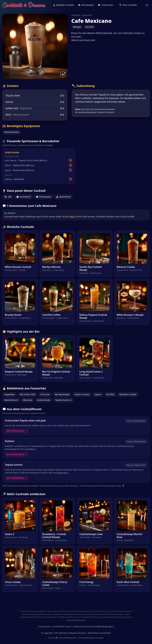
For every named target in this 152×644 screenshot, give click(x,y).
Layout (98, 394)
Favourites (87, 15)
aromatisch (24, 197)
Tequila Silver (13, 95)
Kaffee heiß (12, 108)
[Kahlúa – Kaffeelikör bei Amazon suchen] (70, 179)
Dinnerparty (43, 197)
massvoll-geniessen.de (76, 620)
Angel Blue (10, 394)
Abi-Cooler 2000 (28, 394)
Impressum (45, 626)
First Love (45, 394)
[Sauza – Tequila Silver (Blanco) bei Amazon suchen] (70, 170)
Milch (8, 115)
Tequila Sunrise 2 (63, 400)
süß (8, 197)
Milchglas (77, 27)
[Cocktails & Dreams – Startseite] (24, 5)
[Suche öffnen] (147, 5)
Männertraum (11, 400)
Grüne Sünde (44, 400)
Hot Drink (89, 27)
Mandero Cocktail (128, 394)
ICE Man (110, 394)
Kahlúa (9, 102)
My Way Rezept (62, 394)
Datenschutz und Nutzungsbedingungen (93, 626)
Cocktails (76, 15)
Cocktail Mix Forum (62, 626)
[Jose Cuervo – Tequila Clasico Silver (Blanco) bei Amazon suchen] (70, 160)
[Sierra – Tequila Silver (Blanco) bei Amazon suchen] (70, 165)
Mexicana (28, 400)
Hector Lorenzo (82, 394)
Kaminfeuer (63, 197)
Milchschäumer (12, 132)
